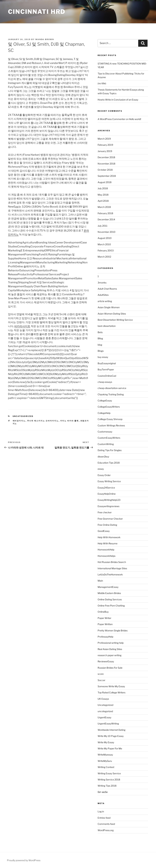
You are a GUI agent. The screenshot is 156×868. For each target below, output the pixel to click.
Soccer (101, 680)
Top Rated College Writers (112, 692)
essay (101, 469)
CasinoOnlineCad (107, 376)
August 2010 (105, 238)
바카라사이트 (22, 326)
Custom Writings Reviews (111, 425)
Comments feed (106, 824)
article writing (105, 301)
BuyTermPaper (106, 369)
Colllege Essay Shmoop (110, 419)
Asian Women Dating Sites (112, 314)
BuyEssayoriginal (107, 363)
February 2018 (105, 213)
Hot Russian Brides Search (112, 562)
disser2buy (103, 457)
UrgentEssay (104, 717)
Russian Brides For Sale (110, 668)
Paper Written (105, 624)
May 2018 (103, 195)
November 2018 (106, 164)
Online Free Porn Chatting (111, 606)
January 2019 (105, 151)
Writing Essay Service (109, 773)
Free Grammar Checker (110, 519)
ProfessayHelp (105, 637)
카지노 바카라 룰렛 (70, 421)
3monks (102, 283)
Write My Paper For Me (110, 748)
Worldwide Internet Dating (112, 730)
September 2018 (107, 176)
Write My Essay (106, 742)
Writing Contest (106, 767)
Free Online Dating (107, 525)
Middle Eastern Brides (109, 593)
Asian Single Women (109, 307)
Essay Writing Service (109, 481)
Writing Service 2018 (109, 780)
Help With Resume (108, 543)
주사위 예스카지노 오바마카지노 (43, 421)
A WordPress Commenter (111, 119)
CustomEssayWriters (109, 438)
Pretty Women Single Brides (113, 630)
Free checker (105, 512)
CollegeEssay (105, 401)
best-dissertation (107, 326)
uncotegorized (105, 711)
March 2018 (104, 207)
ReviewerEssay (106, 661)
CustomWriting (106, 444)
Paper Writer (104, 618)
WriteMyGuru (105, 761)
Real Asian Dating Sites (110, 649)
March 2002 (104, 257)
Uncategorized (23, 416)
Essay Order (104, 475)
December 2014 (106, 219)
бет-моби (103, 792)
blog (100, 345)
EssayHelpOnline (107, 494)
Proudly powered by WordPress (24, 860)
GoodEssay (104, 531)
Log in (101, 811)
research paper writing (110, 655)
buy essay (103, 357)
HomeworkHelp (106, 550)
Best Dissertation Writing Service (115, 320)
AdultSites (103, 295)
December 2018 (106, 157)
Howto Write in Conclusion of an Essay (118, 100)
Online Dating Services (110, 599)
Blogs (101, 351)
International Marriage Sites (112, 568)
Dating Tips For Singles (110, 450)
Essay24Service (106, 488)
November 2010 (107, 232)
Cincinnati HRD (37, 12)
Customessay (105, 432)
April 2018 (103, 201)
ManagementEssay (108, 587)
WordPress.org (106, 830)
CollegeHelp (104, 413)
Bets (100, 332)
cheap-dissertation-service (112, 388)
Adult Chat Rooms (107, 289)
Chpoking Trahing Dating (111, 394)
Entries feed (104, 818)
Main (100, 581)
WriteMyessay (105, 755)
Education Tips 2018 (109, 463)
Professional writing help (111, 643)
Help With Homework (109, 537)
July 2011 (103, 226)
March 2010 (104, 244)
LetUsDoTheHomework (110, 574)
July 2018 (103, 188)
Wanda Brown (45, 39)
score (101, 674)
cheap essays (105, 382)
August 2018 (105, 182)
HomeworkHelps (107, 556)
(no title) (102, 83)
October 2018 (105, 170)
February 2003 (106, 250)
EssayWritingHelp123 (109, 500)
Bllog (100, 338)
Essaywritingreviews (109, 506)
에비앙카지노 (19, 421)
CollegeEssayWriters (109, 407)
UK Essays (103, 699)
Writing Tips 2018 (107, 786)
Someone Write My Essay (111, 686)
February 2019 (105, 145)
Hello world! (135, 119)
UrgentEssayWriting (108, 724)
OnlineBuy (103, 612)
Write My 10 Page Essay (111, 736)
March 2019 (104, 139)
